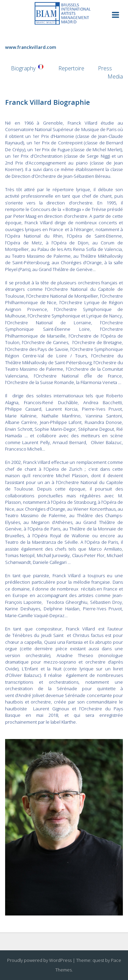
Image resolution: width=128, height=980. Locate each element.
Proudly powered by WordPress (39, 960)
